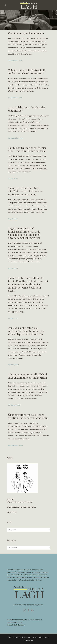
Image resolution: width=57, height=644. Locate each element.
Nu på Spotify (11, 512)
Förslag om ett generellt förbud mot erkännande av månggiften (28, 376)
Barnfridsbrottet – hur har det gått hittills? (27, 109)
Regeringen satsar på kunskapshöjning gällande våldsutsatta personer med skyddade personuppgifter (24, 233)
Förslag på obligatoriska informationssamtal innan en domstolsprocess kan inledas (26, 331)
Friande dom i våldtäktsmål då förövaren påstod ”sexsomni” (27, 72)
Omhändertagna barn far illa (26, 33)
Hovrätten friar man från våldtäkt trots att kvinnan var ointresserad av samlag (26, 191)
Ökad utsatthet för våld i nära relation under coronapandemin (28, 416)
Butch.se (30, 640)
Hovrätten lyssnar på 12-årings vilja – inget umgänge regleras (27, 149)
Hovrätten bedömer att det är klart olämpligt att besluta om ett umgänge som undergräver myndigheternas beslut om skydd (28, 284)
